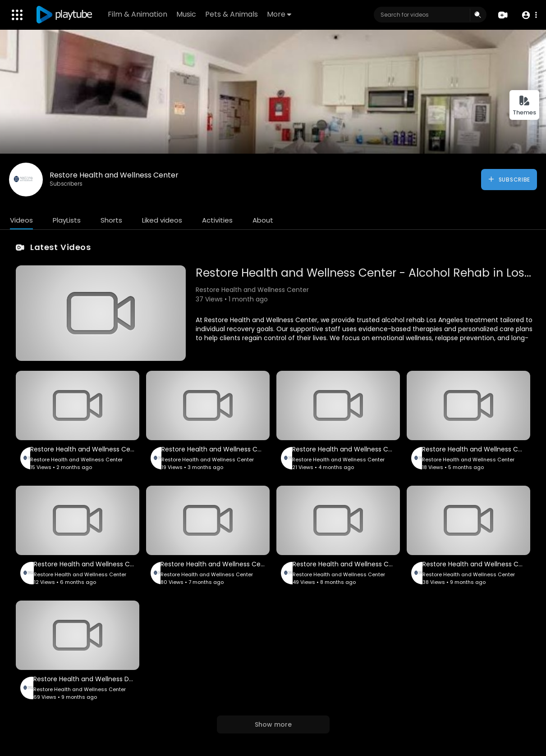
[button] (529, 15)
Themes (524, 106)
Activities (217, 220)
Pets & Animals (232, 14)
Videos (21, 220)
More (279, 14)
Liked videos (162, 220)
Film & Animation (138, 14)
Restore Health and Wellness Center (114, 175)
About (263, 220)
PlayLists (67, 220)
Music (186, 14)
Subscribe (509, 179)
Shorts (111, 220)
